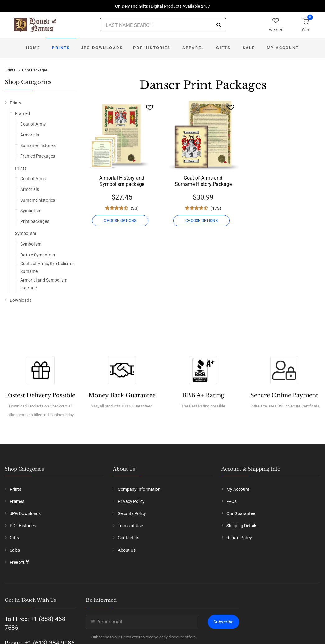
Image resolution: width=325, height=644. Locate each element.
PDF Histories (152, 48)
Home (33, 48)
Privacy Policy (131, 501)
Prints (61, 48)
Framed (22, 113)
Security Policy (132, 513)
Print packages (35, 221)
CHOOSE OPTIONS (122, 221)
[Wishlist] (150, 107)
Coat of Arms (33, 124)
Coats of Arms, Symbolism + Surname (47, 267)
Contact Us (129, 538)
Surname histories (38, 200)
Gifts (223, 48)
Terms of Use (130, 526)
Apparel (193, 48)
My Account (283, 48)
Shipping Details (242, 526)
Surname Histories (38, 145)
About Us (127, 550)
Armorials (30, 135)
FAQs (232, 501)
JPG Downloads (102, 48)
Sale (249, 48)
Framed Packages (38, 156)
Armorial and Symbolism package (44, 284)
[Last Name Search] (163, 25)
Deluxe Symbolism (38, 255)
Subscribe (223, 622)
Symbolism (31, 211)
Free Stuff (19, 562)
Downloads (21, 300)
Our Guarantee (241, 513)
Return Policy (239, 538)
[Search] (219, 26)
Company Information (139, 489)
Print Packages (35, 70)
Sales (15, 550)
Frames (17, 501)
